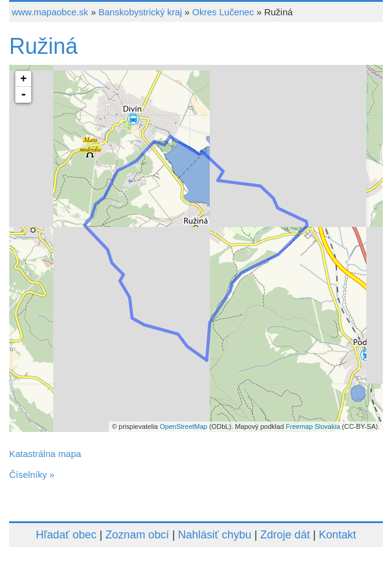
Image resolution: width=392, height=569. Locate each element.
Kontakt (337, 535)
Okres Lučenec (223, 12)
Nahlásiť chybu (215, 535)
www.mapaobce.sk (50, 12)
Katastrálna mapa (45, 454)
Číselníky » (32, 474)
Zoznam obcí (137, 535)
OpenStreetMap (183, 426)
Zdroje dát (285, 535)
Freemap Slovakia (313, 426)
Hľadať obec (66, 535)
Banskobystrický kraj (140, 12)
